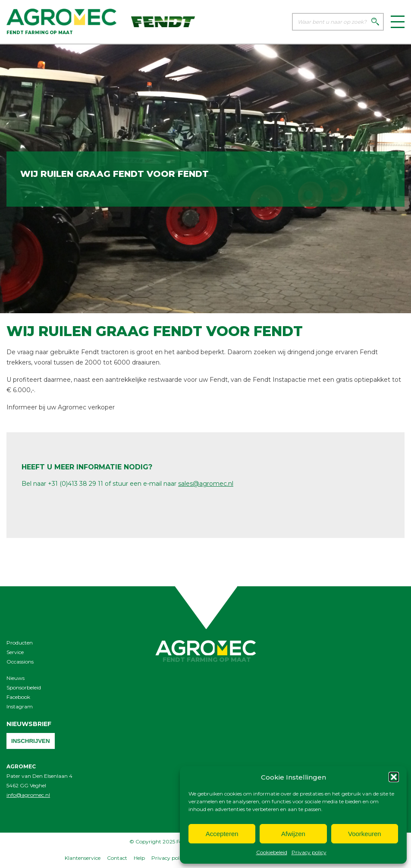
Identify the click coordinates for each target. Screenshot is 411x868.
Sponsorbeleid (24, 687)
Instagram (20, 706)
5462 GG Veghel (26, 785)
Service (15, 652)
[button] (394, 777)
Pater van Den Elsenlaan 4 (39, 776)
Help (139, 858)
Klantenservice (83, 858)
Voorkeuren (365, 834)
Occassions (20, 662)
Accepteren (222, 834)
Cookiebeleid (272, 852)
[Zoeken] (375, 22)
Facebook (18, 697)
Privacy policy (309, 852)
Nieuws (16, 678)
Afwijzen (293, 834)
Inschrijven (31, 741)
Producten (20, 643)
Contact (117, 858)
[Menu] (398, 22)
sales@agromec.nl (206, 484)
